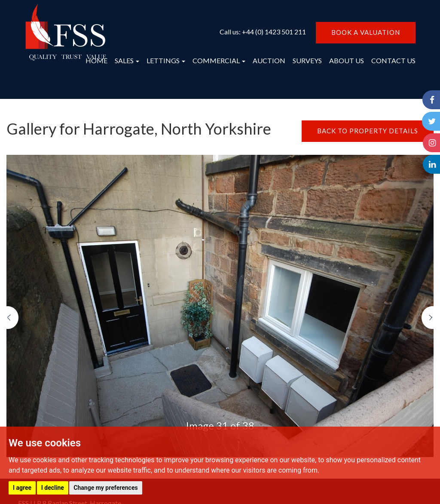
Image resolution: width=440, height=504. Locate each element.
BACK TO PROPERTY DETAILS (368, 131)
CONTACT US (393, 60)
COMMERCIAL (219, 60)
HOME (96, 60)
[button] (12, 382)
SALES (127, 60)
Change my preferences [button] (105, 488)
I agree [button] (22, 488)
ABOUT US (347, 60)
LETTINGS (166, 60)
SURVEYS (307, 60)
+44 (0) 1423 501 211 (274, 32)
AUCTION (269, 60)
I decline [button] (53, 488)
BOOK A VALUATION (366, 32)
